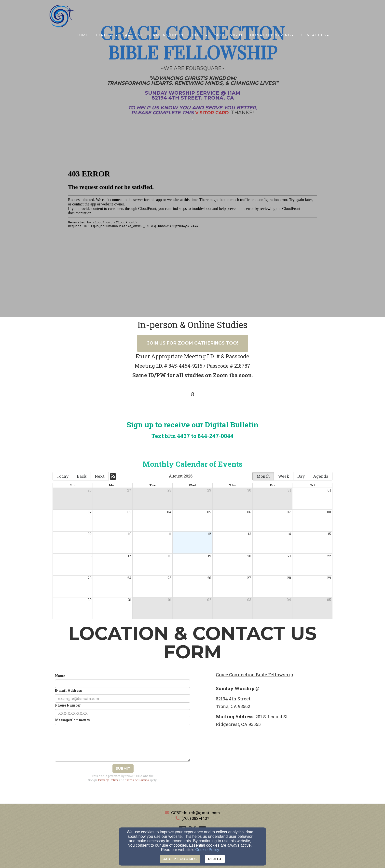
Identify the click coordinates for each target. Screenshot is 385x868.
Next (100, 476)
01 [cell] (329, 490)
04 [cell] (169, 512)
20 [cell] (249, 556)
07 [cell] (289, 512)
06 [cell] (249, 512)
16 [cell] (90, 556)
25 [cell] (169, 578)
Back (82, 476)
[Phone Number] (123, 713)
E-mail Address (68, 690)
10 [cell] (130, 534)
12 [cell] (209, 534)
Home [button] (82, 36)
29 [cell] (209, 490)
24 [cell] (129, 578)
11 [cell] (170, 534)
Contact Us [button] (315, 36)
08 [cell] (329, 512)
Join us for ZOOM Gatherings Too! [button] (193, 343)
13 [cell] (249, 534)
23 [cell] (90, 578)
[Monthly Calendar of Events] (192, 465)
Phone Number (68, 705)
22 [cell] (329, 556)
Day (301, 476)
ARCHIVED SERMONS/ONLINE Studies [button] (166, 36)
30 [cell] (249, 490)
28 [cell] (169, 490)
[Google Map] (274, 767)
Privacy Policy (108, 780)
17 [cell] (130, 556)
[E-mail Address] (123, 698)
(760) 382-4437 (195, 818)
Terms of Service (137, 780)
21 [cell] (289, 556)
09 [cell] (90, 534)
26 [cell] (90, 490)
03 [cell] (129, 512)
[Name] (123, 684)
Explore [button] (107, 36)
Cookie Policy (207, 850)
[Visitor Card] (212, 113)
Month (263, 476)
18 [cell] (170, 556)
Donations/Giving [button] (272, 36)
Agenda (321, 476)
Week (284, 476)
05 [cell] (209, 512)
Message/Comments (72, 720)
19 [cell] (209, 556)
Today (63, 476)
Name (60, 676)
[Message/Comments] (123, 743)
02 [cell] (90, 512)
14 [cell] (289, 534)
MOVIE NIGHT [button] (229, 36)
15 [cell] (329, 534)
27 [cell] (129, 490)
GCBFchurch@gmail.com (196, 813)
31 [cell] (289, 490)
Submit (123, 768)
